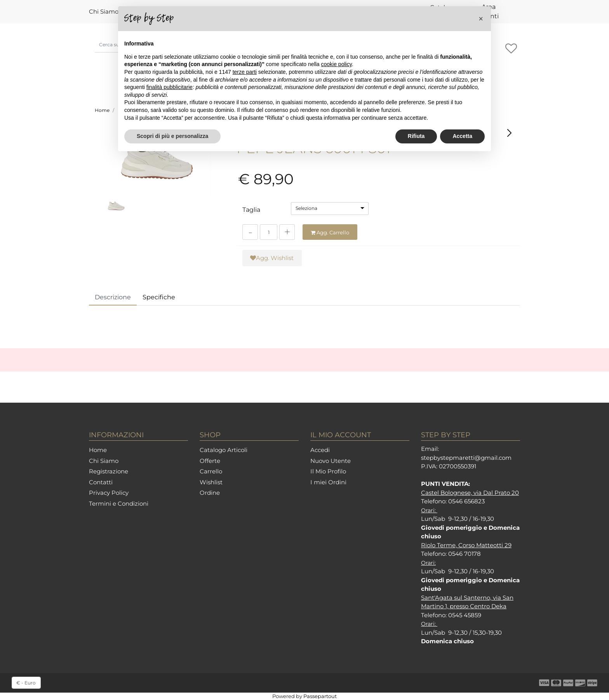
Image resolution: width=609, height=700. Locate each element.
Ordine (210, 493)
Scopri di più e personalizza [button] (172, 136)
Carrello (211, 471)
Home (102, 110)
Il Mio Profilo (328, 471)
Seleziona (306, 208)
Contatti (101, 482)
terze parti (245, 72)
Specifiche (159, 297)
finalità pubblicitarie (170, 87)
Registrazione (109, 471)
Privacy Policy (109, 493)
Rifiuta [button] (416, 136)
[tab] (113, 298)
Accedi (320, 450)
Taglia (251, 210)
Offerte (210, 461)
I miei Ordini (328, 482)
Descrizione (113, 297)
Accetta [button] (462, 136)
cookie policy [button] (337, 64)
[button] (511, 49)
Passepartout (320, 696)
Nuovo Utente (331, 461)
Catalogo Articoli (224, 450)
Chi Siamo (104, 11)
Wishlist (211, 482)
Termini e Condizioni (119, 504)
